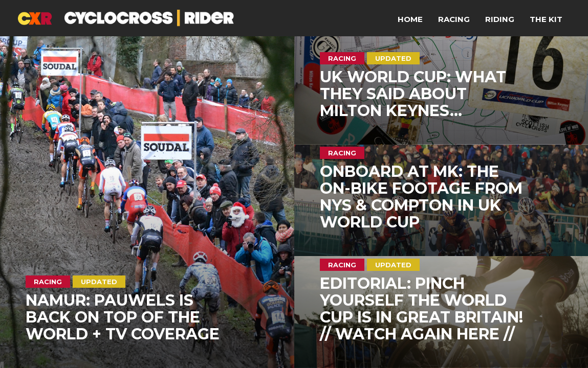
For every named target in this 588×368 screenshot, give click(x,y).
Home (410, 19)
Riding (500, 19)
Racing (454, 19)
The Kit (546, 19)
